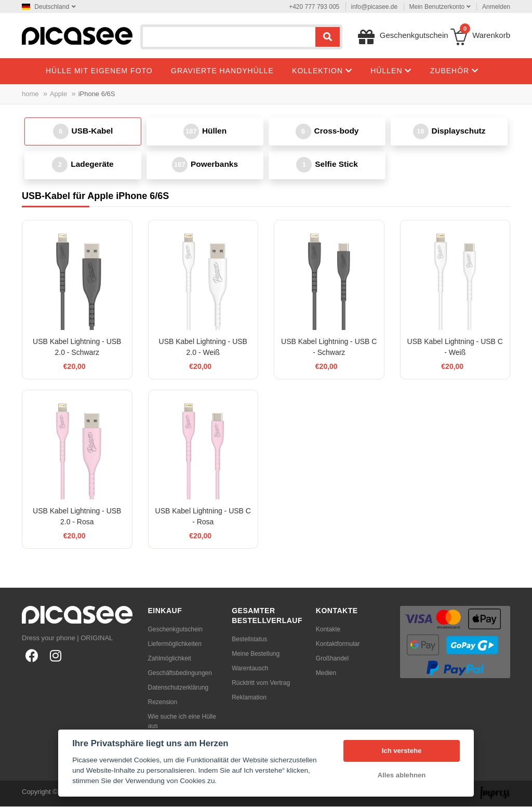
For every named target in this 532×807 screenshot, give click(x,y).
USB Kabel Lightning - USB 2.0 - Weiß (203, 347)
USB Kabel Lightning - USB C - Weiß (455, 347)
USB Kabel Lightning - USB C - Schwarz (329, 347)
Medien (326, 673)
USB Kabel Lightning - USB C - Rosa (203, 517)
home (30, 94)
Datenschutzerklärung (178, 688)
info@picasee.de (375, 7)
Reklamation (249, 698)
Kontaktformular (338, 644)
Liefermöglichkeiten (175, 644)
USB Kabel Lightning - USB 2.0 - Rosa (77, 517)
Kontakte (328, 630)
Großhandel (332, 659)
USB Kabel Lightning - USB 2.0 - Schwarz (77, 347)
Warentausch (250, 669)
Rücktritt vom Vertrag (261, 683)
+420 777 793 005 (314, 7)
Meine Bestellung (256, 654)
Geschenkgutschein (175, 630)
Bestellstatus (249, 640)
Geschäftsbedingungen (180, 673)
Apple (58, 94)
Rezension (163, 703)
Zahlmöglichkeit (170, 659)
